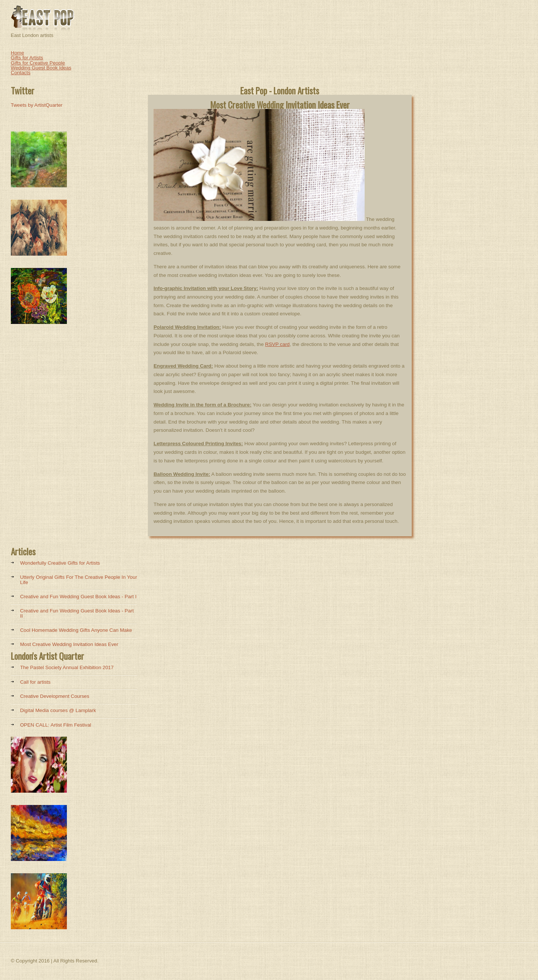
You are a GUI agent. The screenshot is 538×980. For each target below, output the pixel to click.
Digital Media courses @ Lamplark (58, 710)
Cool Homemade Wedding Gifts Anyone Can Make (76, 630)
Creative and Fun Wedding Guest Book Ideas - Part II (77, 613)
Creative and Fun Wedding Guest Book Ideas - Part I (78, 597)
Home (18, 53)
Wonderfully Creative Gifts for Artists (60, 563)
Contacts (21, 73)
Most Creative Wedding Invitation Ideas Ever (69, 644)
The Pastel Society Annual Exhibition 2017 (67, 667)
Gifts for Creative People (38, 63)
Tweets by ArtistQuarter (37, 105)
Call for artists (35, 682)
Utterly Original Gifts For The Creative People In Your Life (79, 580)
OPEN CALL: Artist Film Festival (56, 725)
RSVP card (278, 344)
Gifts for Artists (27, 58)
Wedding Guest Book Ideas (41, 68)
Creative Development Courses (55, 696)
